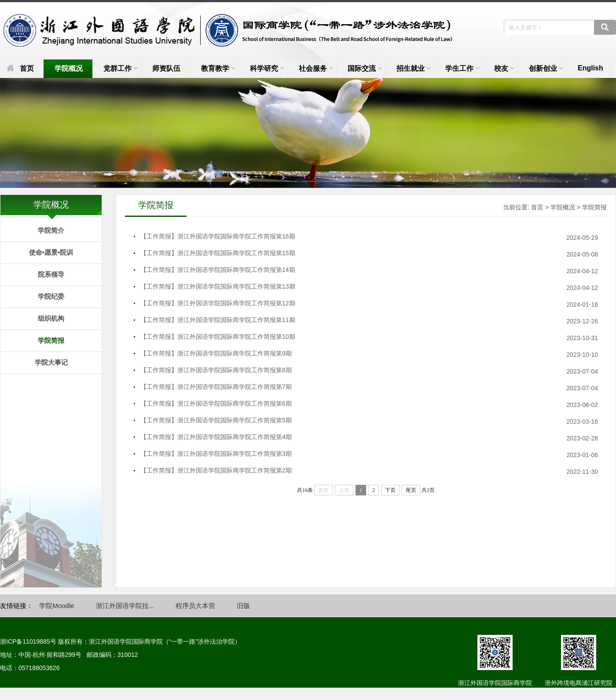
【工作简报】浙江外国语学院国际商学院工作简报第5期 (216, 420)
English (590, 68)
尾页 (411, 490)
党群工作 (121, 68)
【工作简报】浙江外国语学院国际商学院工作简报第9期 (216, 353)
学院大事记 (51, 362)
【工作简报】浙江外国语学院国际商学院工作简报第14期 (218, 270)
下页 (390, 490)
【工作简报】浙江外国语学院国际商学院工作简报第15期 (218, 253)
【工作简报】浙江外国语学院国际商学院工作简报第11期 (218, 320)
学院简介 (51, 230)
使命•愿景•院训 (51, 252)
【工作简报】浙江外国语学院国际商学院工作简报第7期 (216, 387)
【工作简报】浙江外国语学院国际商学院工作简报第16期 (218, 236)
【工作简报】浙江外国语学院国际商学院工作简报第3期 (216, 454)
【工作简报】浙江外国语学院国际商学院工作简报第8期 (216, 370)
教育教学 (218, 68)
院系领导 (51, 274)
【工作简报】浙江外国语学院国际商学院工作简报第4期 (216, 437)
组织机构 (51, 318)
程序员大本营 (195, 606)
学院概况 (72, 68)
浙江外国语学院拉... (125, 606)
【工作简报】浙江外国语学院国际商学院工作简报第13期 (218, 286)
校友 (504, 68)
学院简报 (51, 340)
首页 (27, 68)
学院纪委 (51, 296)
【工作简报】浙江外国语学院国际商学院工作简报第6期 (216, 403)
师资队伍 (166, 68)
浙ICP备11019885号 (28, 641)
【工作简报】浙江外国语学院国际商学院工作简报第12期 (218, 303)
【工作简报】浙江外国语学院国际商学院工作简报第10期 (218, 337)
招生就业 (414, 68)
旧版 (243, 606)
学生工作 (462, 68)
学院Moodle (57, 606)
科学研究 (267, 68)
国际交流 (365, 68)
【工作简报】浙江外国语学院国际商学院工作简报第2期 (216, 470)
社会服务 (316, 68)
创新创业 (546, 68)
